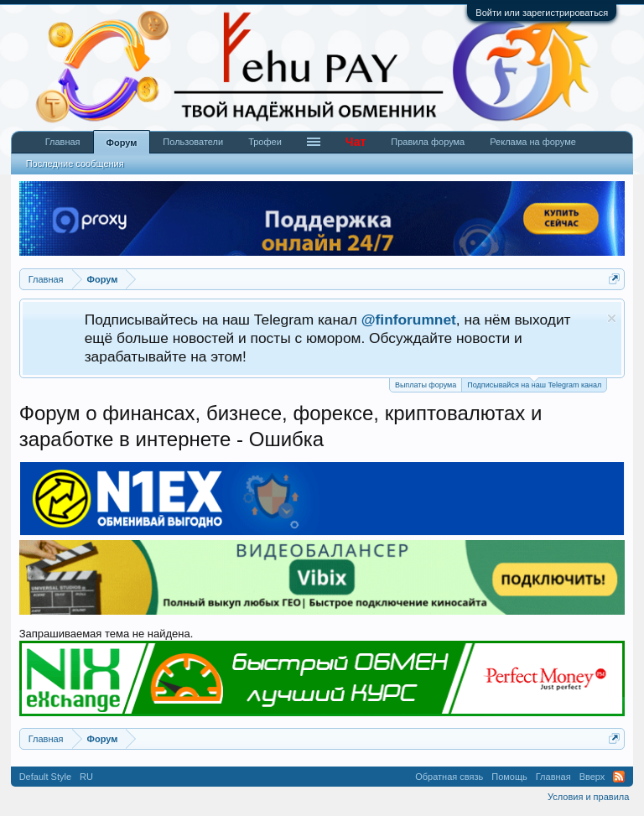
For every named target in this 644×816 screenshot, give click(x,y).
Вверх (592, 777)
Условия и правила (588, 797)
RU (86, 777)
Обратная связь (449, 777)
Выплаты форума (426, 385)
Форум (122, 143)
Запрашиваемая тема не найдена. (106, 634)
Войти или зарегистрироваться (542, 13)
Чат (356, 142)
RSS (619, 777)
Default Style (45, 777)
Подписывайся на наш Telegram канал (534, 384)
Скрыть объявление (612, 318)
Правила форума (428, 142)
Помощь (509, 777)
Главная (63, 142)
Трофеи (265, 142)
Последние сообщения (75, 164)
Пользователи (193, 142)
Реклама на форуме (533, 142)
